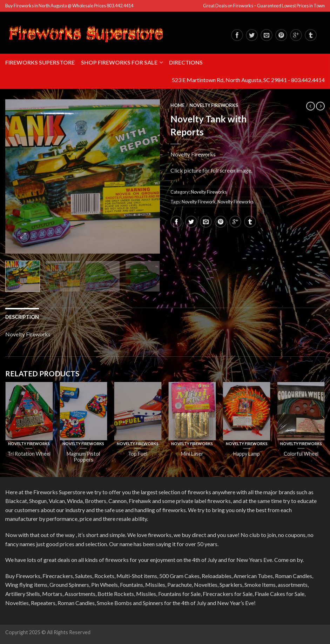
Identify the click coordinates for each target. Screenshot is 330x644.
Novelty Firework (199, 202)
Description (22, 317)
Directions (186, 62)
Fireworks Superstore (40, 62)
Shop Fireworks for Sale (119, 62)
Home (177, 105)
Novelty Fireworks (214, 105)
